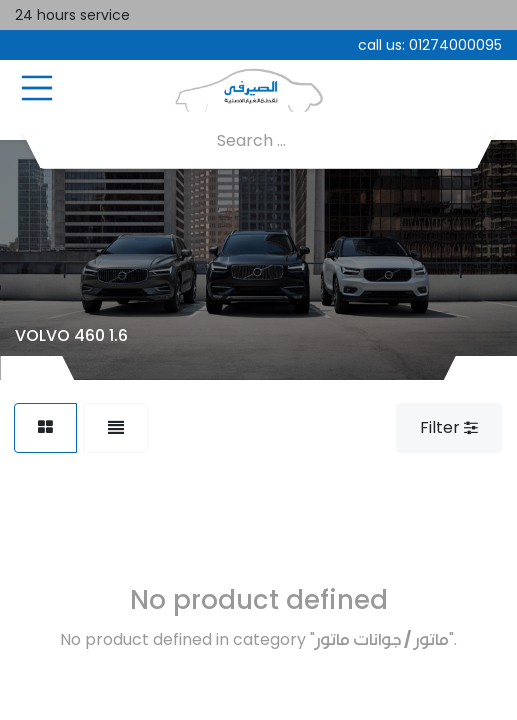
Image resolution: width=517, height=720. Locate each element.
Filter (449, 427)
